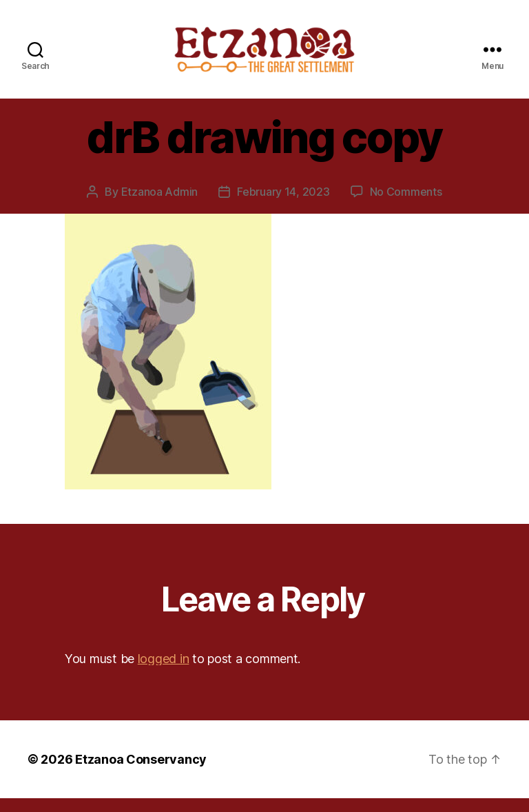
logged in (164, 672)
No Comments (406, 205)
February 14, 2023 (283, 205)
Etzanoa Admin (160, 205)
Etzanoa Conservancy (141, 773)
